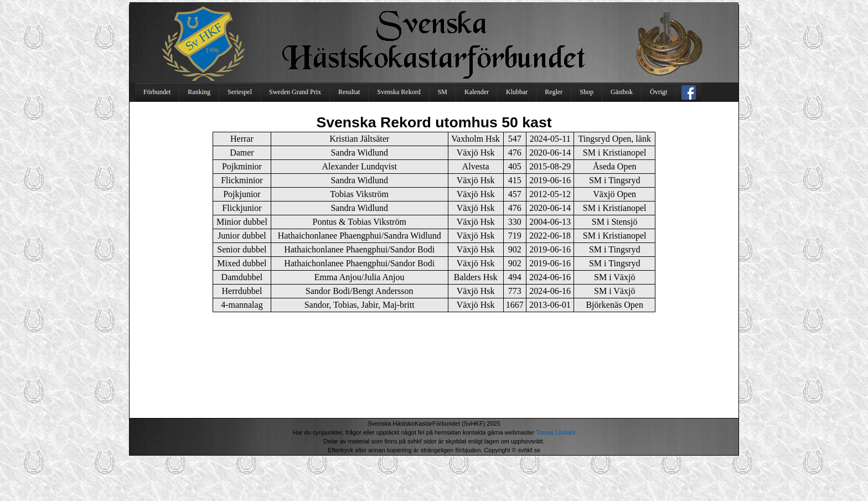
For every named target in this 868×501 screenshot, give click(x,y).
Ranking (199, 92)
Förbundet (157, 92)
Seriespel (240, 92)
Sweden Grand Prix (295, 92)
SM (443, 92)
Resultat (349, 92)
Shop (587, 92)
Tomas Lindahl (556, 432)
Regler (554, 92)
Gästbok (622, 92)
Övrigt (658, 92)
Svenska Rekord (399, 92)
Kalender (477, 92)
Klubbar (517, 92)
